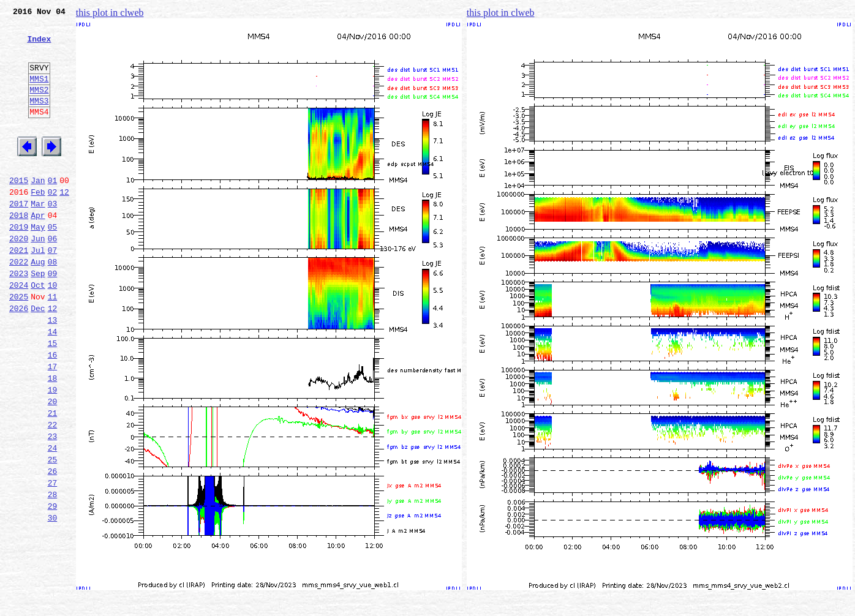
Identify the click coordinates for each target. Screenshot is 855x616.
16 (53, 411)
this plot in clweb (110, 13)
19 (53, 452)
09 (53, 317)
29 (53, 587)
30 (53, 600)
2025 (19, 344)
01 (53, 209)
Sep (38, 317)
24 (53, 519)
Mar (38, 236)
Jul (38, 290)
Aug (38, 304)
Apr (38, 250)
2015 (19, 209)
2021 (19, 290)
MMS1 (39, 93)
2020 (19, 277)
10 (53, 331)
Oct (38, 331)
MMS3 (39, 119)
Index (39, 46)
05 (53, 263)
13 (53, 371)
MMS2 (39, 106)
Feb (38, 223)
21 (53, 479)
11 (53, 344)
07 (53, 290)
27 (53, 560)
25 (53, 533)
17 (53, 425)
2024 (19, 331)
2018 (19, 250)
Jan (38, 209)
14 (53, 385)
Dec (38, 358)
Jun (38, 277)
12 (64, 223)
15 (53, 398)
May (38, 263)
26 (53, 546)
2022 (19, 304)
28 (53, 573)
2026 (19, 358)
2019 (19, 263)
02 (53, 223)
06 (53, 277)
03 (53, 236)
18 (53, 438)
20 (53, 465)
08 (53, 304)
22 (53, 492)
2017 (19, 236)
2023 (19, 317)
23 (53, 506)
